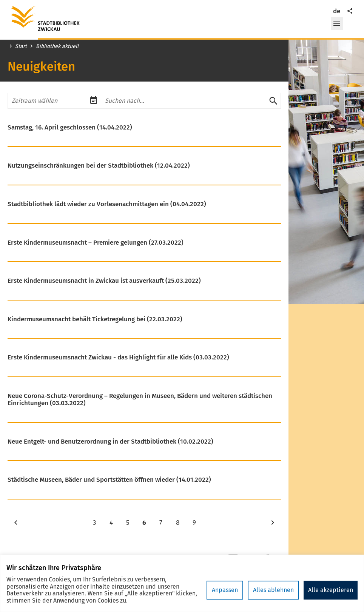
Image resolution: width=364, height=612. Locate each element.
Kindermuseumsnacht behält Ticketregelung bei (95, 319)
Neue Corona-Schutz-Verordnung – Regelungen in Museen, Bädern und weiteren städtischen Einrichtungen (140, 400)
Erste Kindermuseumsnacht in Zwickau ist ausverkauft (104, 281)
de (337, 11)
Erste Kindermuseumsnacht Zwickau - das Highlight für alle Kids (118, 358)
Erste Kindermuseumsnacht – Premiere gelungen (96, 243)
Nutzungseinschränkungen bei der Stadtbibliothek (99, 166)
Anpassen (225, 590)
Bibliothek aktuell (57, 46)
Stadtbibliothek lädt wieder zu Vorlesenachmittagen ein (107, 204)
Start (21, 46)
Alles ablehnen (273, 590)
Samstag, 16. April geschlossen (70, 128)
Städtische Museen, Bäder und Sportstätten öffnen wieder (109, 480)
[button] (337, 24)
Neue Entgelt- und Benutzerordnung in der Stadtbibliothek (110, 442)
